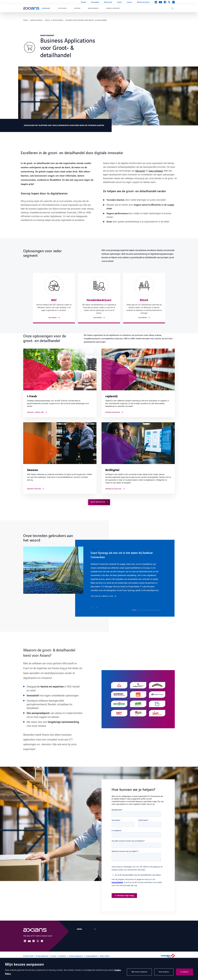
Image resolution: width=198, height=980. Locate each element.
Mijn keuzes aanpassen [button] (139, 972)
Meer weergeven (98, 502)
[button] (92, 608)
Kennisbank (95, 2)
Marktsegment (93, 8)
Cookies (53, 956)
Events (119, 2)
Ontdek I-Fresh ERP (35, 412)
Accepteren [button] (184, 972)
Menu (79, 929)
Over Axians (62, 8)
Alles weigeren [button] (164, 972)
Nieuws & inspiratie (113, 8)
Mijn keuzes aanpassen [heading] (24, 965)
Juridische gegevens (76, 956)
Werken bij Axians (143, 2)
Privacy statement (42, 956)
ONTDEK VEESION (34, 489)
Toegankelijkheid (91, 956)
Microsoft (140, 171)
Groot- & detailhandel (54, 20)
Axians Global (104, 956)
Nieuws (84, 2)
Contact (129, 2)
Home (26, 20)
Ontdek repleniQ (113, 412)
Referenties (108, 2)
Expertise (77, 8)
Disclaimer (63, 956)
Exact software (156, 171)
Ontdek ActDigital (113, 489)
